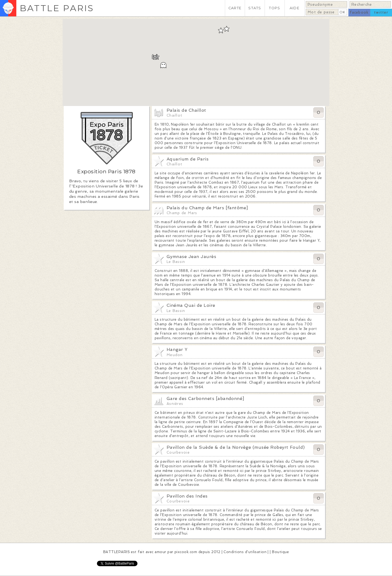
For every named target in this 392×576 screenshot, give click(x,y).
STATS (255, 8)
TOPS (275, 8)
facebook (359, 12)
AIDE (295, 8)
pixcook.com (186, 552)
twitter (381, 12)
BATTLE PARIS (57, 8)
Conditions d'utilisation (245, 552)
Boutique (280, 552)
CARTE (235, 8)
